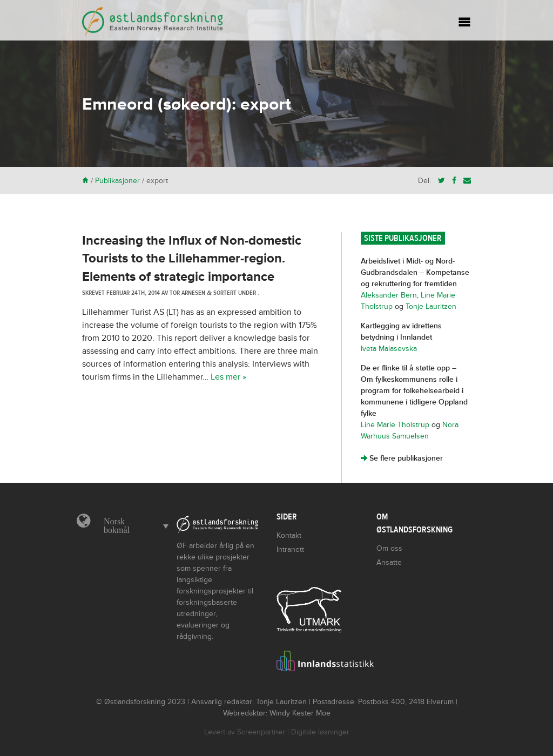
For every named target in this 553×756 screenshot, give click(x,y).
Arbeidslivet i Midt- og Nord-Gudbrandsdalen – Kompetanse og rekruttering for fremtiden (415, 272)
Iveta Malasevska (389, 349)
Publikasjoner (117, 181)
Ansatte (389, 562)
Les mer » (228, 377)
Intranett (290, 549)
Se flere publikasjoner (402, 458)
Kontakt (289, 535)
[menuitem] (133, 526)
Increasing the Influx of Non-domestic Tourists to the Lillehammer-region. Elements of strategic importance (192, 259)
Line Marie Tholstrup (395, 425)
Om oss (389, 548)
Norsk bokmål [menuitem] (117, 526)
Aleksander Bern (389, 295)
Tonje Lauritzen (431, 306)
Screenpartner (261, 732)
